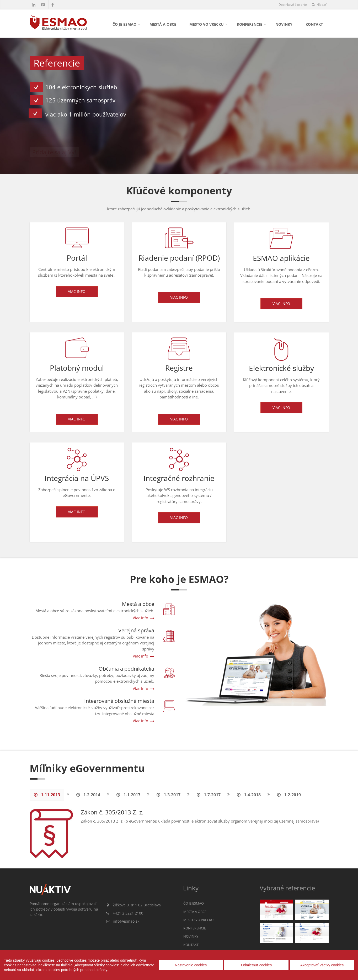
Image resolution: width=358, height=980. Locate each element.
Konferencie (250, 24)
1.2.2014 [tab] (88, 795)
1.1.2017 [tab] (128, 795)
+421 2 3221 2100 (128, 913)
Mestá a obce (163, 24)
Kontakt (314, 24)
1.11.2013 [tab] (47, 795)
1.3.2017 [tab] (169, 795)
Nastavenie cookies (191, 965)
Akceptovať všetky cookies (322, 965)
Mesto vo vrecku (207, 24)
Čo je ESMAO (124, 24)
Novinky (284, 24)
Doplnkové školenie (293, 5)
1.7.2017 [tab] (209, 795)
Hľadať (319, 5)
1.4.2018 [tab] (249, 795)
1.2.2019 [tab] (289, 795)
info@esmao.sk (126, 921)
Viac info (77, 296)
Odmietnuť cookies (256, 965)
